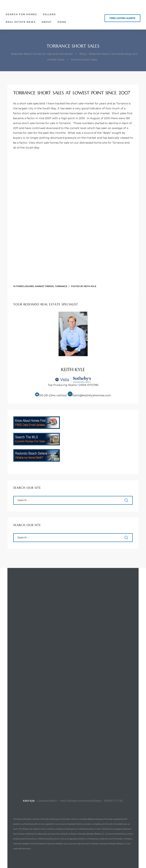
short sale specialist (32, 103)
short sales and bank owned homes (45, 113)
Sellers (49, 14)
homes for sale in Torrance (53, 123)
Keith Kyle (90, 286)
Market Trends (44, 286)
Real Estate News (21, 22)
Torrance (61, 286)
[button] (122, 18)
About (47, 22)
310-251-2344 (47, 395)
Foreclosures (25, 286)
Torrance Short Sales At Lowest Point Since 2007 (71, 93)
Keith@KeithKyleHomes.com (92, 395)
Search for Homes (21, 14)
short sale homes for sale (53, 143)
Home (62, 22)
